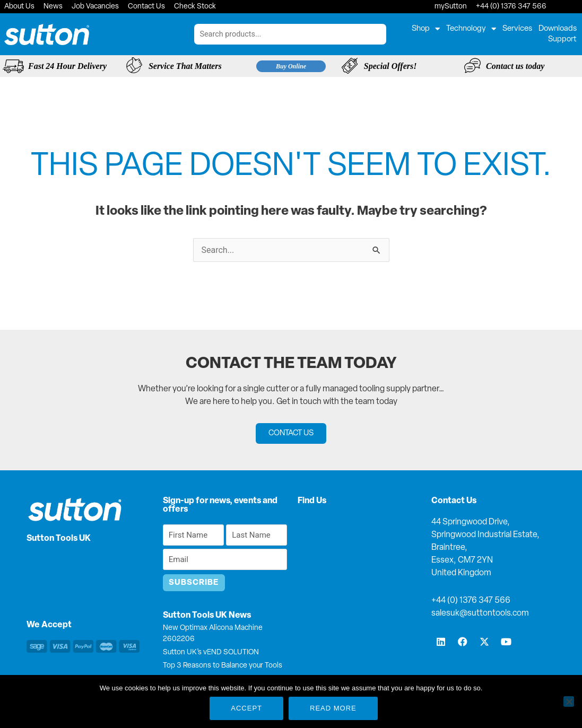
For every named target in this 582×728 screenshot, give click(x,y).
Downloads (558, 29)
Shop (426, 29)
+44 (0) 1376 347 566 (471, 601)
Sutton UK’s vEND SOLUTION (211, 652)
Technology (471, 29)
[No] (569, 701)
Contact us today (515, 66)
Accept (246, 708)
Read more (333, 708)
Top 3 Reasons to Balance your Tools (223, 666)
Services (517, 29)
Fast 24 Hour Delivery (67, 66)
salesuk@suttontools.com (480, 613)
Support (562, 40)
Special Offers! (390, 66)
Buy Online (291, 66)
